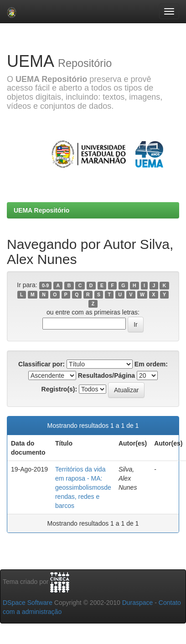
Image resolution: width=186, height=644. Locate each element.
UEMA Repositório (41, 210)
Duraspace (138, 603)
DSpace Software (28, 603)
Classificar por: (41, 364)
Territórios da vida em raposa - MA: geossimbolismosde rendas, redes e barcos (83, 487)
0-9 (45, 285)
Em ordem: (151, 364)
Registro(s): (59, 389)
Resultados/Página (106, 375)
